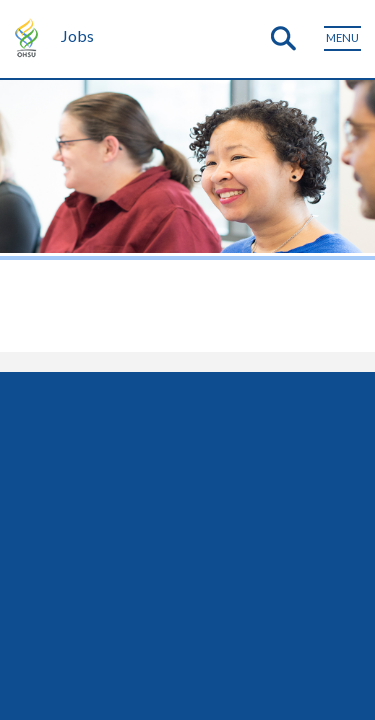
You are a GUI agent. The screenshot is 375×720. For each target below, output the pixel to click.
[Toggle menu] (342, 38)
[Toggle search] (283, 39)
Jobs (77, 35)
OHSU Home (29, 36)
